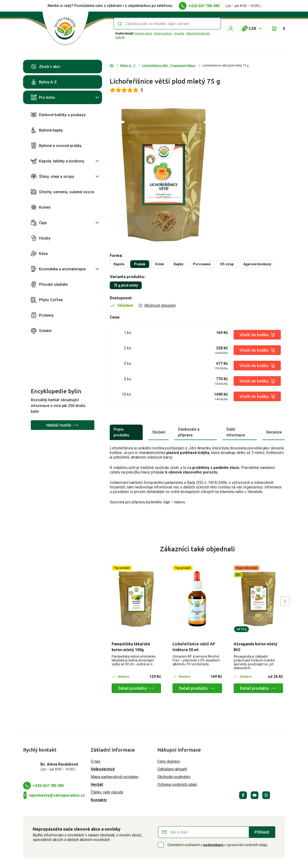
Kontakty (99, 800)
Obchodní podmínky (174, 777)
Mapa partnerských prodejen (115, 777)
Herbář (97, 785)
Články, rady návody (107, 792)
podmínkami (213, 845)
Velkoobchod (103, 769)
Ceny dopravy (169, 761)
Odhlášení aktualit (172, 769)
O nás (96, 761)
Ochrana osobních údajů (177, 785)
